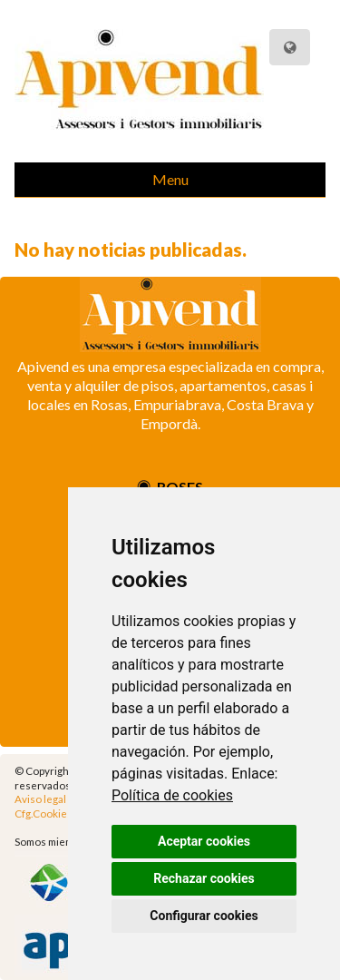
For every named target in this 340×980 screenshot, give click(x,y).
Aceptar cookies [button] (204, 841)
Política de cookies (172, 795)
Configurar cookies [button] (204, 916)
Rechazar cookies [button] (204, 878)
